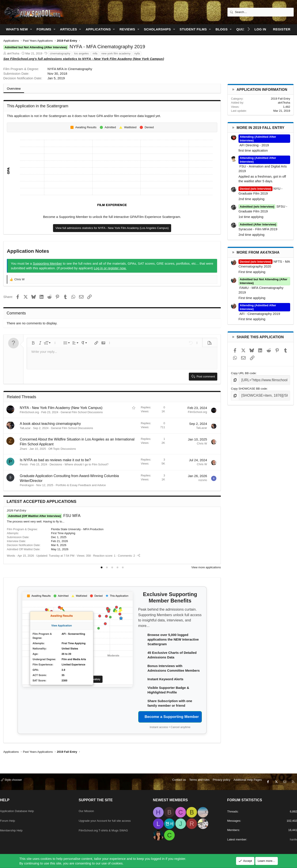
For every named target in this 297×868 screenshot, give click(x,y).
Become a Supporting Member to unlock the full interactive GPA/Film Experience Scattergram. (112, 217)
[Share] (139, 556)
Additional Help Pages (244, 781)
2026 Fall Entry (16, 510)
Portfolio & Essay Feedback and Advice (81, 485)
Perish (24, 464)
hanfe (289, 839)
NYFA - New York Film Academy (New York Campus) (61, 408)
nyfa (137, 53)
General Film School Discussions (82, 412)
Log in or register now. (110, 268)
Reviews (127, 29)
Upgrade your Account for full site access (110, 815)
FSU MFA (44, 516)
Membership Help (16, 824)
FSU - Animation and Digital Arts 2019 (264, 166)
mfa (95, 53)
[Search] (261, 12)
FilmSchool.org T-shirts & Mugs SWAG (109, 824)
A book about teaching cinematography (50, 424)
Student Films (193, 29)
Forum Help (12, 815)
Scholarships (157, 29)
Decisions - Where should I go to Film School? (79, 464)
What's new (17, 29)
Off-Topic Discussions (62, 449)
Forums (44, 29)
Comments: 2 (126, 556)
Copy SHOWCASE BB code (249, 388)
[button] (31, 29)
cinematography (60, 53)
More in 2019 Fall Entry (261, 128)
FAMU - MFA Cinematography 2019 (264, 288)
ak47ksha (13, 53)
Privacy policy (218, 781)
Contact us (176, 781)
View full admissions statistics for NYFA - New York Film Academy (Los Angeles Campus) (112, 228)
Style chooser (15, 781)
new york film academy (116, 53)
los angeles (81, 53)
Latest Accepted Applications (42, 502)
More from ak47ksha (258, 252)
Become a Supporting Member (172, 717)
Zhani (24, 449)
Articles (69, 29)
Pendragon (27, 485)
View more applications (206, 567)
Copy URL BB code (243, 373)
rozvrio (203, 480)
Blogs (222, 29)
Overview (14, 88)
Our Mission (89, 807)
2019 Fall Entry (281, 99)
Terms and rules (196, 781)
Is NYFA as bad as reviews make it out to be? (55, 460)
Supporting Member (47, 263)
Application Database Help (23, 807)
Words (11, 556)
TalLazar (25, 428)
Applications (98, 29)
